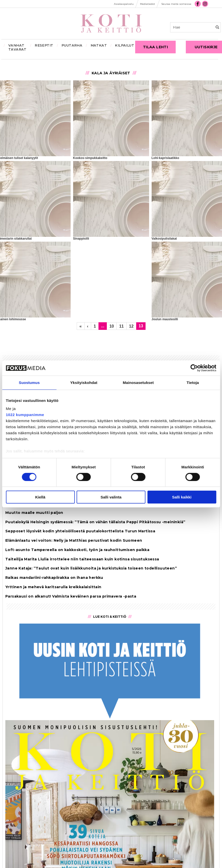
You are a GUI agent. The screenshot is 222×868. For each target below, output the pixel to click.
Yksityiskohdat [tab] (84, 383)
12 (131, 326)
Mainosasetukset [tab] (138, 383)
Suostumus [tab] (29, 383)
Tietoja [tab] (193, 383)
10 (112, 326)
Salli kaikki (182, 497)
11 (122, 326)
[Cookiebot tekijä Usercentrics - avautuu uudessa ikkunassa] (194, 368)
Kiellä (40, 497)
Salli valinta (111, 497)
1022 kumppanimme (25, 414)
